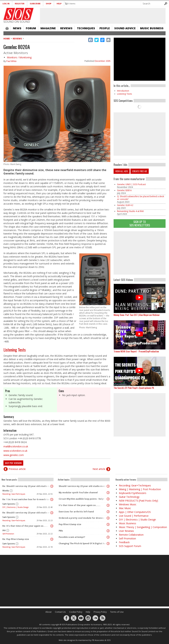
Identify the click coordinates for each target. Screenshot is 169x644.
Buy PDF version (13, 463)
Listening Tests (15, 350)
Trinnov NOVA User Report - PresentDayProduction (136, 351)
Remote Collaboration (131, 535)
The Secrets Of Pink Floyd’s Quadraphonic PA (134, 388)
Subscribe (35, 4)
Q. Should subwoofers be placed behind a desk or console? (141, 198)
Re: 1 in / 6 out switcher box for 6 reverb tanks (27, 499)
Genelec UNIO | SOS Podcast (131, 184)
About (48, 612)
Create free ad (140, 171)
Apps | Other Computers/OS (135, 512)
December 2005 (103, 61)
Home (7, 28)
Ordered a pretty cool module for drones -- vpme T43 (83, 518)
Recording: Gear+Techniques (14, 494)
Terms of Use (117, 612)
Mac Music (125, 508)
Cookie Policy (76, 612)
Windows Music (128, 504)
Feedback (124, 542)
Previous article (17, 469)
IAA (4, 530)
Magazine (48, 28)
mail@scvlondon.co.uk (16, 446)
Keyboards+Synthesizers (133, 493)
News (17, 28)
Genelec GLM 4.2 (125, 205)
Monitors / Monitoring (19, 57)
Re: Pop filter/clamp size (16, 539)
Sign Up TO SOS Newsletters (140, 223)
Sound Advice (125, 28)
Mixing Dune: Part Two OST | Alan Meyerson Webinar (137, 315)
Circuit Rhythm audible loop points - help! (81, 499)
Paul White (11, 61)
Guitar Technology (129, 497)
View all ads (122, 171)
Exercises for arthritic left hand (76, 512)
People (105, 28)
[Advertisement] (84, 581)
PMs (61, 531)
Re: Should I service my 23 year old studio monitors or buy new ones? (27, 486)
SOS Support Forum (130, 546)
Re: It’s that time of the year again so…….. (25, 526)
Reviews (66, 28)
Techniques (86, 28)
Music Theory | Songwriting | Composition (143, 527)
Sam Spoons (9, 504)
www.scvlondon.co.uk (15, 451)
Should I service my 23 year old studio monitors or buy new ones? (83, 486)
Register (20, 4)
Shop (49, 4)
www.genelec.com (14, 455)
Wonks (6, 491)
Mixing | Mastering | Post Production (140, 489)
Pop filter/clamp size (70, 524)
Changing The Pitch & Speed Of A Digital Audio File (83, 543)
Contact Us (60, 612)
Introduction (123, 91)
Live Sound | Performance (134, 516)
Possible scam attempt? (72, 537)
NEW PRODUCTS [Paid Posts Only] (138, 501)
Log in (6, 4)
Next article (99, 469)
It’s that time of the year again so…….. (80, 505)
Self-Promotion (8, 534)
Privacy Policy (100, 612)
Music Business (152, 28)
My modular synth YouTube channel (78, 493)
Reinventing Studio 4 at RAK (130, 211)
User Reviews (126, 531)
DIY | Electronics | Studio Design (16, 507)
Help (59, 4)
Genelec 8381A (124, 190)
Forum (31, 28)
